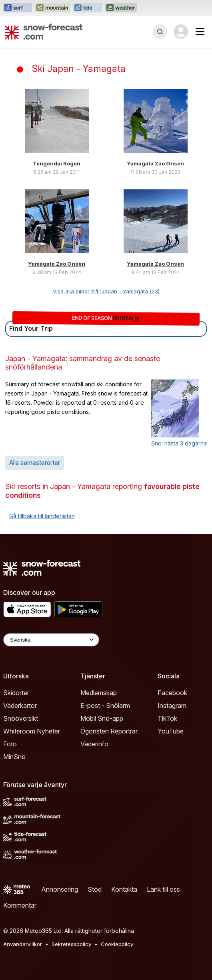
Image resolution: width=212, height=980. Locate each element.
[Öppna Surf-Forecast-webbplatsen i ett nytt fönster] (18, 8)
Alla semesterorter (35, 463)
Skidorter (16, 693)
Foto (10, 744)
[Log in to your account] (181, 32)
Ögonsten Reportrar (109, 731)
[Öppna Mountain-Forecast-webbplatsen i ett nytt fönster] (53, 8)
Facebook (172, 693)
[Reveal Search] (160, 32)
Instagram (172, 706)
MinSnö (14, 757)
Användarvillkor (23, 944)
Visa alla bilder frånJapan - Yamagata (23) (106, 291)
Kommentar (20, 905)
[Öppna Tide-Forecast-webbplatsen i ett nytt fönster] (88, 8)
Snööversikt (21, 718)
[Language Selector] (51, 640)
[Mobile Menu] (200, 32)
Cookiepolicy (117, 944)
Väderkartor (20, 706)
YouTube (171, 731)
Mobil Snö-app (102, 718)
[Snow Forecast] (44, 32)
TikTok (167, 718)
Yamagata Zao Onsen (155, 163)
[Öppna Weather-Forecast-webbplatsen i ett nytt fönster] (121, 8)
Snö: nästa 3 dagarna (179, 443)
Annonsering (60, 889)
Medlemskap (99, 693)
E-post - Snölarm (105, 706)
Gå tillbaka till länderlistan (42, 516)
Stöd (95, 889)
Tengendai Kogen (57, 163)
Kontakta (124, 889)
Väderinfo (94, 744)
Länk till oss (163, 889)
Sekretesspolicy (71, 944)
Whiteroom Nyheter (32, 731)
